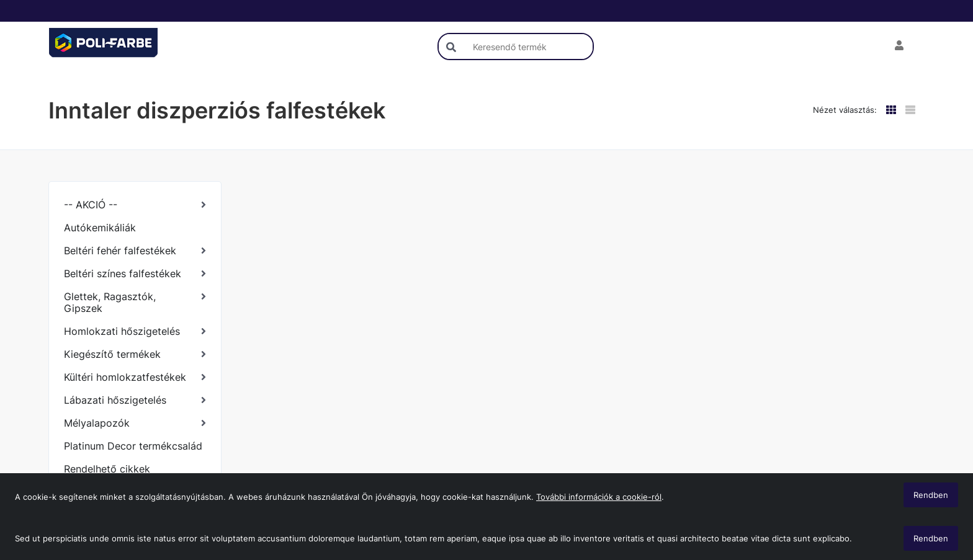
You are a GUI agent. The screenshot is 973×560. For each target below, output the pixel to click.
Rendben (931, 538)
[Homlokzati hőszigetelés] (135, 331)
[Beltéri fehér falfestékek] (135, 251)
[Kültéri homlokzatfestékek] (135, 377)
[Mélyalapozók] (135, 423)
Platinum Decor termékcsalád (133, 446)
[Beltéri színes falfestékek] (135, 274)
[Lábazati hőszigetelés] (135, 400)
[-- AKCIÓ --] (135, 205)
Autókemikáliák (100, 228)
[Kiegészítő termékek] (135, 354)
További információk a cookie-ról (599, 497)
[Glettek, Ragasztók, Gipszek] (135, 303)
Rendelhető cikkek (107, 469)
